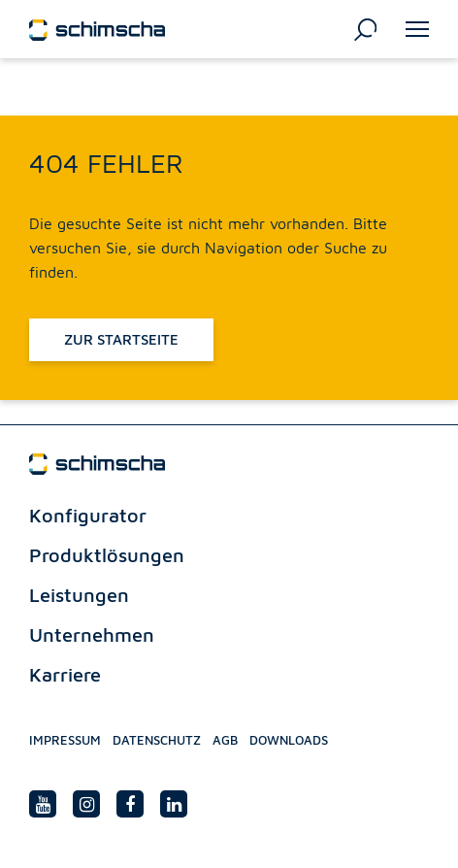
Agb (225, 740)
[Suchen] (365, 28)
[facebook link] (130, 804)
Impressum (65, 740)
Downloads (289, 740)
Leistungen (79, 595)
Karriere (65, 674)
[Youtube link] (43, 804)
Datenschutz (157, 740)
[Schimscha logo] (97, 28)
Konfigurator (88, 515)
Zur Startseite (121, 339)
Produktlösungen (107, 555)
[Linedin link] (174, 804)
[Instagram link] (86, 804)
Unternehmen (92, 634)
